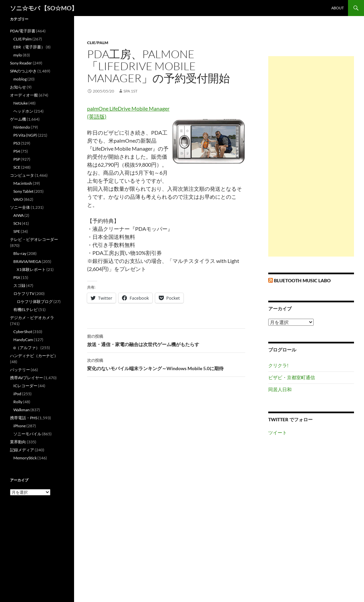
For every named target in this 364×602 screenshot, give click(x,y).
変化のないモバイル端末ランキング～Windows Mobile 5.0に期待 (166, 364)
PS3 (17, 143)
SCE (17, 167)
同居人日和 (280, 389)
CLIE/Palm (98, 43)
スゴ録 (19, 285)
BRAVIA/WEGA (27, 261)
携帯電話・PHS (24, 418)
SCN (17, 223)
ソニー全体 (20, 207)
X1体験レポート (31, 269)
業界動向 (18, 442)
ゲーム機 (18, 119)
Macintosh (23, 183)
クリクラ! (278, 365)
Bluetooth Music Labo (302, 280)
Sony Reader (21, 63)
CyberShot (23, 332)
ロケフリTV (24, 293)
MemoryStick (25, 458)
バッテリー (20, 370)
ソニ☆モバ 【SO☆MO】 (44, 8)
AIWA (19, 215)
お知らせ (18, 87)
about (337, 8)
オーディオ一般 (24, 95)
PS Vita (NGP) (25, 135)
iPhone (20, 426)
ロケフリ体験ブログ (35, 302)
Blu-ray (20, 253)
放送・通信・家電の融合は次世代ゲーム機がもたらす (166, 340)
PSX (17, 277)
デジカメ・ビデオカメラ (32, 318)
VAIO (18, 199)
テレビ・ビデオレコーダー (34, 239)
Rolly (18, 402)
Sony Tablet (23, 191)
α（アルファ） (27, 348)
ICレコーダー (25, 386)
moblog (20, 79)
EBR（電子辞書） (29, 47)
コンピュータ (22, 175)
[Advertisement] (311, 156)
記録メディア (22, 450)
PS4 (17, 151)
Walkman (22, 410)
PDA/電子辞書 (23, 31)
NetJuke (21, 103)
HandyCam (23, 340)
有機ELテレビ (26, 310)
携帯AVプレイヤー (27, 378)
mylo (18, 55)
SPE (17, 231)
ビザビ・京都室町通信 (292, 377)
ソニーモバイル (27, 434)
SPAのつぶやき (23, 71)
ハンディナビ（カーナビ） (34, 356)
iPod (17, 394)
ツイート (278, 432)
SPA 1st (130, 91)
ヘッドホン (23, 111)
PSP (17, 159)
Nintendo (22, 127)
